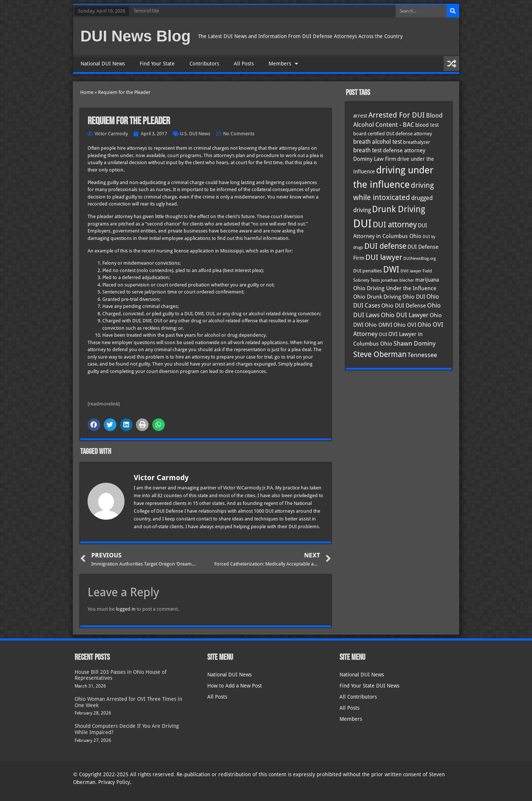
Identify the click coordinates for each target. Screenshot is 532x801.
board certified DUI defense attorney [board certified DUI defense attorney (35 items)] (393, 133)
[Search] (453, 11)
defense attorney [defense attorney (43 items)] (404, 150)
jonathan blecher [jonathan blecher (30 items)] (398, 280)
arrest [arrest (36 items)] (360, 116)
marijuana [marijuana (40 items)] (427, 280)
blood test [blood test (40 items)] (427, 125)
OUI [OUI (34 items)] (383, 334)
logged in (126, 609)
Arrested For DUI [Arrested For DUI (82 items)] (397, 115)
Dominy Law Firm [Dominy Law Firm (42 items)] (375, 159)
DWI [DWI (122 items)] (391, 269)
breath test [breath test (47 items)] (367, 150)
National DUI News (103, 64)
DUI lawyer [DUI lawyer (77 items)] (384, 257)
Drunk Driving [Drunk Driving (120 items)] (399, 209)
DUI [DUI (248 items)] (362, 224)
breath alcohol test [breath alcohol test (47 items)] (378, 142)
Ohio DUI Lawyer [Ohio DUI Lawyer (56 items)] (405, 315)
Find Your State (157, 64)
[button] (94, 425)
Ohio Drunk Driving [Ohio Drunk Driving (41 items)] (377, 297)
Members (283, 64)
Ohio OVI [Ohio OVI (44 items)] (405, 325)
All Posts (244, 64)
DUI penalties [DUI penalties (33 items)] (368, 271)
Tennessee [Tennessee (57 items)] (422, 355)
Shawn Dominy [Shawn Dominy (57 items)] (415, 343)
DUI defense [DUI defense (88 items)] (385, 246)
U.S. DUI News (195, 134)
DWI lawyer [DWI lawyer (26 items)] (411, 271)
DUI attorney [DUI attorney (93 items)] (395, 225)
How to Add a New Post (235, 686)
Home (87, 92)
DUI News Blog (136, 36)
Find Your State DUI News (369, 686)
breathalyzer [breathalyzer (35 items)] (417, 142)
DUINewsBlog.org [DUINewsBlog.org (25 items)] (420, 259)
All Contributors (358, 697)
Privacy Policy (114, 782)
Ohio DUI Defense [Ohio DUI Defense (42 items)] (404, 306)
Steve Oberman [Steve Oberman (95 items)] (380, 354)
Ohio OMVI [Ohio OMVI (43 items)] (378, 325)
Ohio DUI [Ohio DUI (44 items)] (414, 297)
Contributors (204, 64)
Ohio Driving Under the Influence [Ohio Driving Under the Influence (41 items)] (395, 288)
